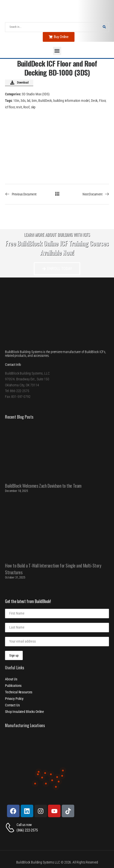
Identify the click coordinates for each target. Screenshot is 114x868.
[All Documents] (57, 194)
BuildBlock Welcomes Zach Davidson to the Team (43, 486)
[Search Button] (104, 27)
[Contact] (11, 828)
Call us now (24, 825)
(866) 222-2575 (27, 830)
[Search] (52, 27)
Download (19, 83)
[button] (57, 51)
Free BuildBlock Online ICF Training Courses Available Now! (57, 248)
